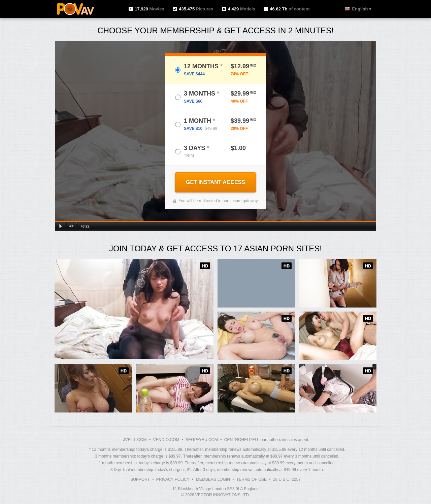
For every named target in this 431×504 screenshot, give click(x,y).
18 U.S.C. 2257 (287, 479)
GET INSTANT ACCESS (215, 182)
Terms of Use (252, 479)
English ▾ (362, 9)
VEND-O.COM (166, 440)
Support (140, 479)
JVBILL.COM (135, 440)
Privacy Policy (173, 479)
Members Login (213, 479)
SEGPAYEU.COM (202, 440)
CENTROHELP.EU (241, 440)
